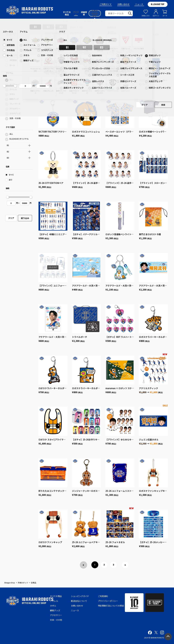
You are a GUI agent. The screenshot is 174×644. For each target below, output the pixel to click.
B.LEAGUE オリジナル (19, 139)
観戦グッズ (14, 99)
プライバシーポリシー (108, 601)
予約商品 (13, 60)
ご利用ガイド (106, 4)
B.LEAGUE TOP (158, 4)
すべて (12, 50)
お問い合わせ (123, 4)
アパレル (13, 89)
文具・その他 (15, 118)
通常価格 (13, 55)
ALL (11, 80)
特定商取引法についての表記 (111, 606)
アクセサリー (15, 109)
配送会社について (79, 601)
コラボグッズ (15, 113)
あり (11, 180)
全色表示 (37, 34)
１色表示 (52, 34)
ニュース (139, 4)
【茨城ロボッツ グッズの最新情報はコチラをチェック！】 (87, 22)
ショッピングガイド (80, 596)
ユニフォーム (15, 84)
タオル (12, 94)
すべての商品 (56, 596)
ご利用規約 (103, 596)
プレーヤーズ (15, 104)
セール (12, 65)
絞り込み (25, 218)
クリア (11, 218)
